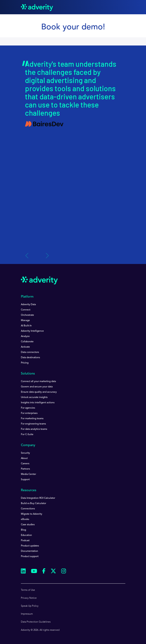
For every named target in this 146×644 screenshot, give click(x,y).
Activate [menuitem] (25, 347)
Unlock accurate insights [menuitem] (34, 397)
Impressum (27, 614)
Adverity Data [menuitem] (28, 305)
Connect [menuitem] (26, 310)
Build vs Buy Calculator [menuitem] (33, 503)
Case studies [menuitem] (28, 525)
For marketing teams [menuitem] (32, 419)
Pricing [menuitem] (25, 363)
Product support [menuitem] (30, 556)
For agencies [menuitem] (28, 408)
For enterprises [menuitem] (29, 413)
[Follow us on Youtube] (34, 572)
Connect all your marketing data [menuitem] (38, 381)
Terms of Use (28, 590)
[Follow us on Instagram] (64, 572)
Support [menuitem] (25, 480)
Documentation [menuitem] (29, 551)
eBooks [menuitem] (25, 519)
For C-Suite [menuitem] (27, 435)
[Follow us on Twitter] (53, 572)
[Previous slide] (27, 256)
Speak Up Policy (30, 606)
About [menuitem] (24, 458)
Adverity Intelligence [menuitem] (32, 331)
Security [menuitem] (25, 453)
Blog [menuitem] (23, 530)
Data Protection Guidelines (36, 622)
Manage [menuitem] (25, 320)
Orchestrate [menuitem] (27, 315)
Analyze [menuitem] (25, 336)
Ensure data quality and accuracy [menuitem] (39, 392)
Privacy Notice (29, 598)
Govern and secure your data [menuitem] (37, 387)
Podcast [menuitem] (25, 541)
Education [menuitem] (26, 535)
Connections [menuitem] (28, 509)
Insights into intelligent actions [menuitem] (38, 403)
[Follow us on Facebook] (44, 572)
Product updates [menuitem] (30, 546)
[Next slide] (47, 256)
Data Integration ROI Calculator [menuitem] (38, 498)
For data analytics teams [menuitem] (34, 429)
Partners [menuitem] (25, 469)
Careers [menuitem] (25, 464)
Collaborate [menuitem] (27, 342)
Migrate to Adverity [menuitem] (32, 514)
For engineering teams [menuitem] (33, 424)
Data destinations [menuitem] (30, 358)
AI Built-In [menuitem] (26, 326)
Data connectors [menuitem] (30, 352)
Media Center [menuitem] (28, 474)
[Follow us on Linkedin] (23, 572)
